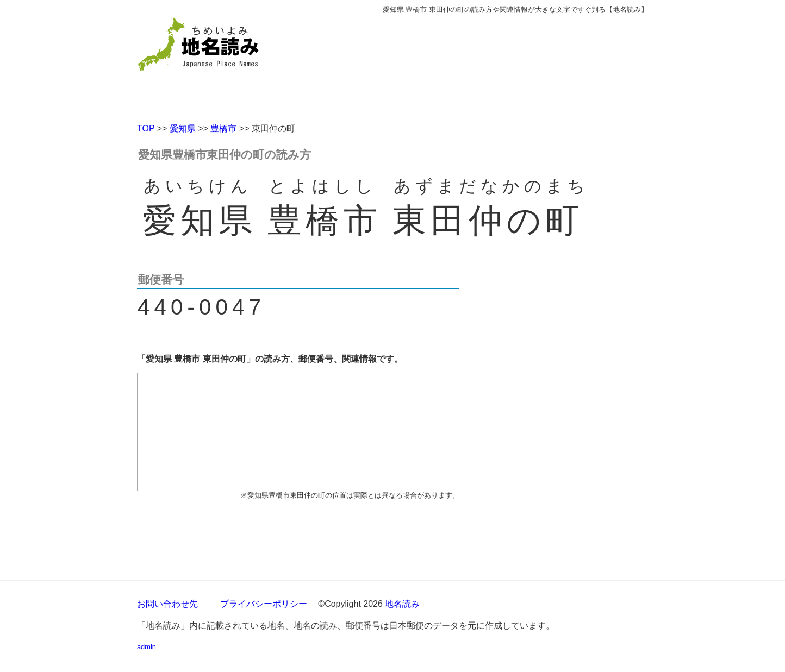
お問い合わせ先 (167, 604)
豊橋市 (223, 128)
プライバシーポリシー (264, 604)
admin (147, 647)
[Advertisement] (471, 64)
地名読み (402, 604)
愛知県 (183, 128)
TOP (146, 128)
